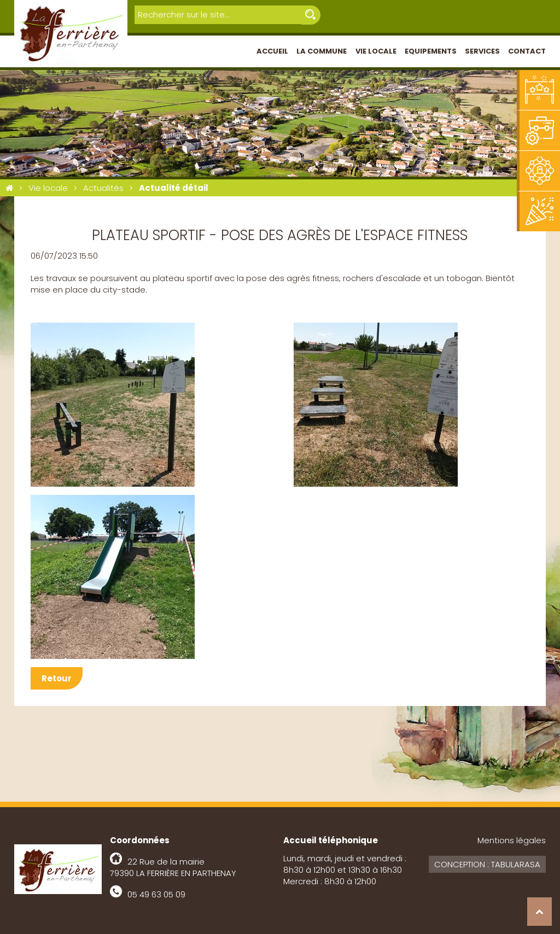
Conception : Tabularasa (487, 864)
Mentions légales (512, 840)
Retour (57, 678)
